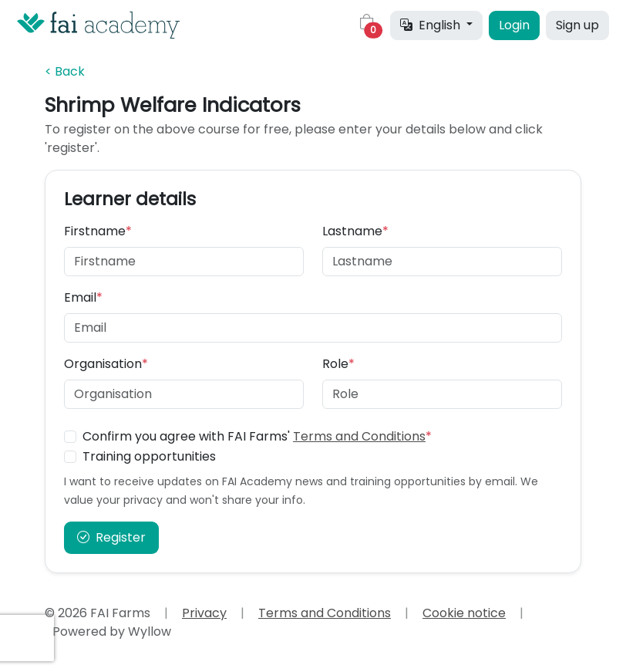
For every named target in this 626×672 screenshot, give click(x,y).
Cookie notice (464, 613)
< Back (65, 71)
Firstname (98, 231)
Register (111, 537)
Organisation (106, 364)
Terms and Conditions (359, 436)
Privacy (204, 613)
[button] (367, 25)
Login (514, 25)
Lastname (355, 231)
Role (338, 364)
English (432, 25)
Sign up (577, 25)
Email (83, 297)
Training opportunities (149, 456)
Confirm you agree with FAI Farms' (257, 436)
